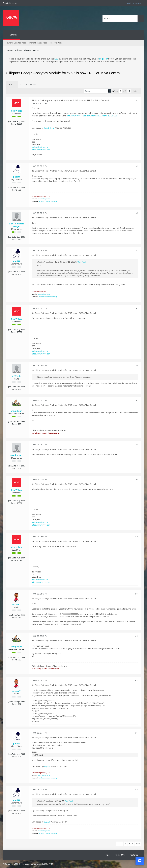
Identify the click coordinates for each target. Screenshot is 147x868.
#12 (137, 636)
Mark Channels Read (38, 43)
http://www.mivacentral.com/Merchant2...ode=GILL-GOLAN (92, 116)
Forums (13, 35)
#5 (137, 308)
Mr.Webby (17, 376)
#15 (137, 789)
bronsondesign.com (44, 199)
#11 (137, 594)
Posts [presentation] (12, 85)
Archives (18, 50)
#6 (137, 365)
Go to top (134, 855)
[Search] (120, 18)
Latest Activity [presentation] (28, 85)
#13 (137, 680)
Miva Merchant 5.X (32, 50)
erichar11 (17, 604)
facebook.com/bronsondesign (48, 201)
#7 (137, 400)
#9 (137, 479)
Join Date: (12, 121)
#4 (137, 250)
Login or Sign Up (134, 3)
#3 (137, 213)
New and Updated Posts (16, 43)
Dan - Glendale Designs (17, 225)
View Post (81, 262)
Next (138, 844)
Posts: (14, 124)
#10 (137, 537)
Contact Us (120, 855)
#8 (137, 445)
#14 (137, 733)
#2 (137, 166)
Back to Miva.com (10, 3)
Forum (10, 50)
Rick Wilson (17, 111)
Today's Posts (56, 43)
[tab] (12, 85)
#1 (137, 100)
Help (108, 855)
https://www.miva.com (41, 150)
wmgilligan (17, 411)
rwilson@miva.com (40, 147)
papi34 (17, 177)
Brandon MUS (17, 455)
